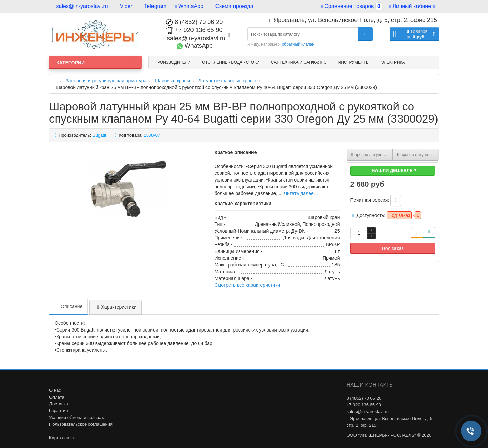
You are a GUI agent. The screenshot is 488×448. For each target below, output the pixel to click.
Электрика (393, 62)
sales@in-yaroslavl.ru (80, 6)
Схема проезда (232, 6)
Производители (173, 62)
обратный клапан (298, 44)
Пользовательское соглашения (81, 424)
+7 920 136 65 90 (195, 30)
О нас (55, 390)
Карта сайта (61, 438)
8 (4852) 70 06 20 (194, 22)
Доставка (59, 404)
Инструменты (354, 62)
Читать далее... (301, 193)
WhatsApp (189, 6)
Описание (68, 306)
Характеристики (116, 307)
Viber (125, 6)
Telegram (154, 6)
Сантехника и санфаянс (299, 62)
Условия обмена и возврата (77, 417)
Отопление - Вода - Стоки (231, 62)
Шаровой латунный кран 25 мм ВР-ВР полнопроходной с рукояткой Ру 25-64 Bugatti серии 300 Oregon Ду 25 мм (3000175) (372, 155)
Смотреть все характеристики (247, 285)
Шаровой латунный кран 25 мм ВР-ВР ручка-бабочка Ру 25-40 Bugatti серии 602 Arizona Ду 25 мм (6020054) (418, 155)
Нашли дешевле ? (393, 170)
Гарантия (58, 411)
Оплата (57, 397)
